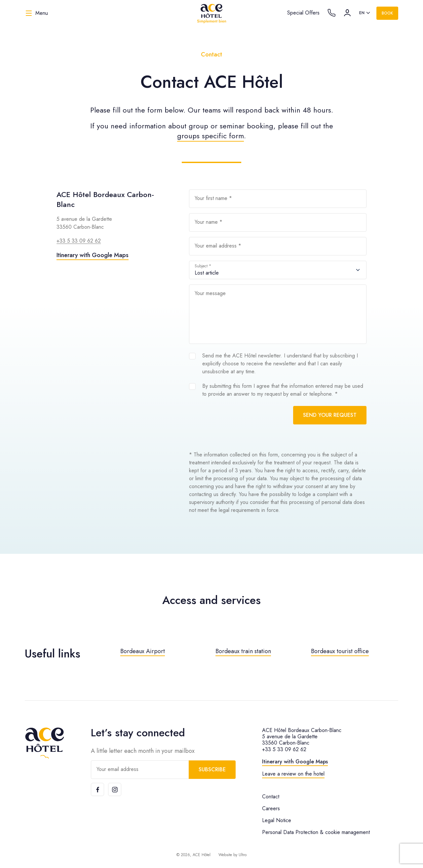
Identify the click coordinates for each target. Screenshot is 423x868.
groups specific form (211, 136)
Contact (271, 797)
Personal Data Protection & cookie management (316, 832)
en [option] (362, 13)
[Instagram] (115, 789)
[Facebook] (97, 789)
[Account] (347, 13)
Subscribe (212, 769)
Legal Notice (277, 820)
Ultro (243, 855)
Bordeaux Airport (143, 651)
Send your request (330, 415)
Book (387, 13)
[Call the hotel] (331, 13)
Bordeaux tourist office (340, 651)
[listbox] (365, 13)
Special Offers (303, 13)
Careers (271, 808)
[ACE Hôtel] (211, 13)
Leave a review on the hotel (293, 774)
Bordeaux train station (243, 651)
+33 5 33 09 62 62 (79, 241)
